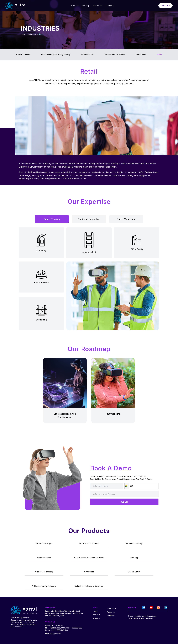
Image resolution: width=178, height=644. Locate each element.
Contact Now (165, 5)
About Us (96, 615)
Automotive (141, 55)
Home (95, 611)
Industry (86, 6)
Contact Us (111, 616)
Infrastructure (87, 55)
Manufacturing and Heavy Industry (56, 55)
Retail (159, 55)
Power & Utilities (23, 55)
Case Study (111, 608)
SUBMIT (124, 502)
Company (110, 6)
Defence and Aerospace (114, 55)
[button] (127, 486)
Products (75, 6)
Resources (97, 6)
